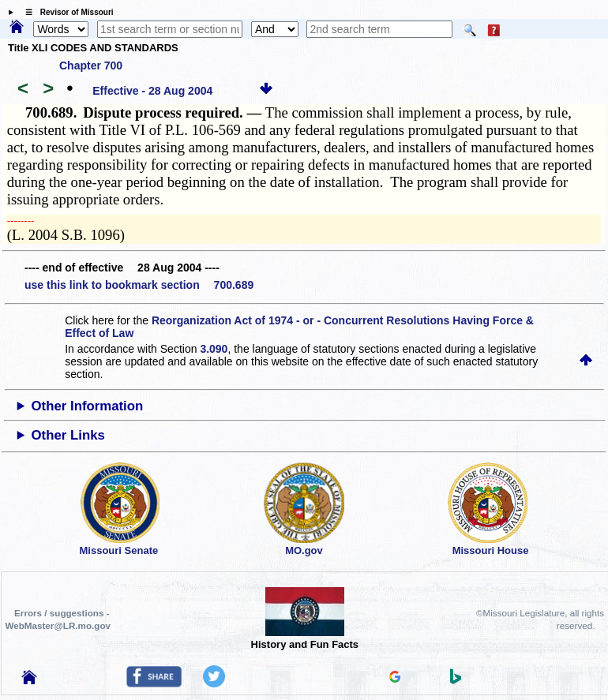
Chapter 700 (91, 66)
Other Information (88, 406)
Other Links (68, 435)
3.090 (214, 349)
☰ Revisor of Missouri (66, 12)
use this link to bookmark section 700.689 (139, 285)
